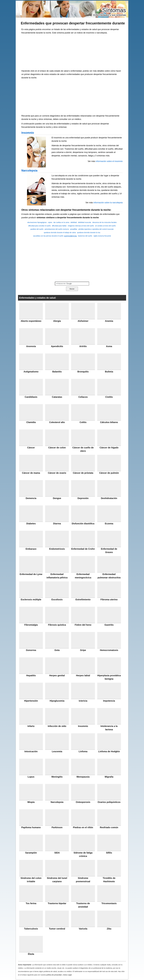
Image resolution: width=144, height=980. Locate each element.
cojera (50, 222)
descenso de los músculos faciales (105, 222)
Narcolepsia (29, 170)
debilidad (74, 222)
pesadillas (74, 229)
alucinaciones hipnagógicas (37, 222)
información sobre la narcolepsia (108, 203)
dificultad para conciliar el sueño (39, 226)
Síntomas (114, 10)
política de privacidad (54, 975)
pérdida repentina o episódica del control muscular (96, 229)
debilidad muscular (85, 222)
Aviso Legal (67, 975)
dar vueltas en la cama (61, 222)
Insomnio (28, 133)
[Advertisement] (72, 51)
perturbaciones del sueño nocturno (57, 229)
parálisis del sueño (37, 229)
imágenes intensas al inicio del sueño (81, 226)
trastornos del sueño (85, 236)
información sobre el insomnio (109, 161)
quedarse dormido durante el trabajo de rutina (60, 232)
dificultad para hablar (59, 226)
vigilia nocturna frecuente (102, 236)
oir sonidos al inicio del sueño (105, 226)
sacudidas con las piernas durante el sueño (48, 236)
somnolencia (70, 236)
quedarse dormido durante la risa (89, 232)
